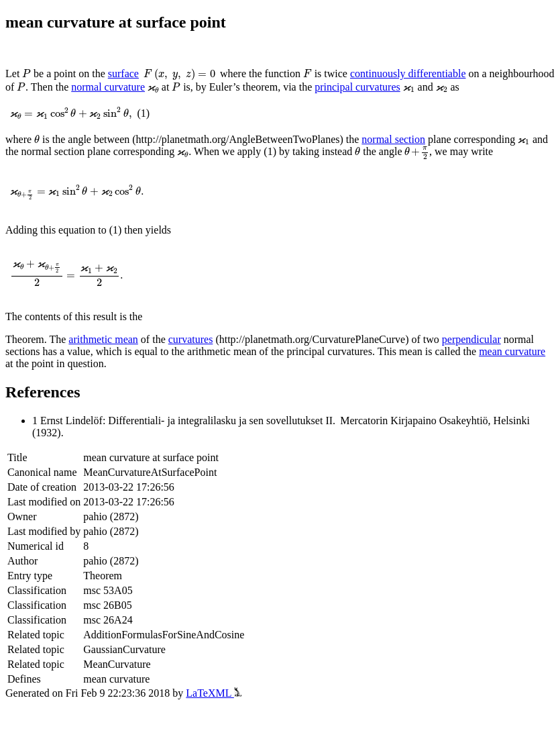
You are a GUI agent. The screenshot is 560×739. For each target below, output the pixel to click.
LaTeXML (214, 693)
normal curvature (108, 87)
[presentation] (26, 73)
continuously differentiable (408, 73)
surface (123, 73)
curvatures (191, 339)
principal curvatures (357, 87)
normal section (393, 139)
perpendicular (471, 339)
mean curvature (512, 351)
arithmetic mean (103, 339)
